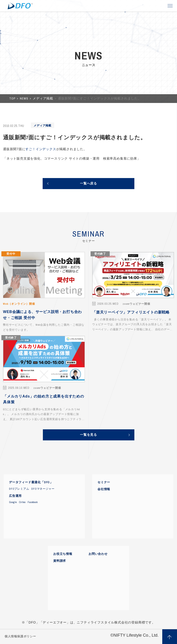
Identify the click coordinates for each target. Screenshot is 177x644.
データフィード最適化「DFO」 (31, 482)
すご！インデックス (41, 149)
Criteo (22, 502)
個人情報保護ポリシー (20, 636)
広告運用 (15, 496)
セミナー (104, 482)
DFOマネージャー (43, 489)
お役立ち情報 (63, 554)
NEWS (24, 98)
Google (13, 502)
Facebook (33, 502)
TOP (13, 98)
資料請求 (60, 561)
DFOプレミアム (19, 489)
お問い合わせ (98, 554)
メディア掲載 (43, 98)
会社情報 (104, 489)
